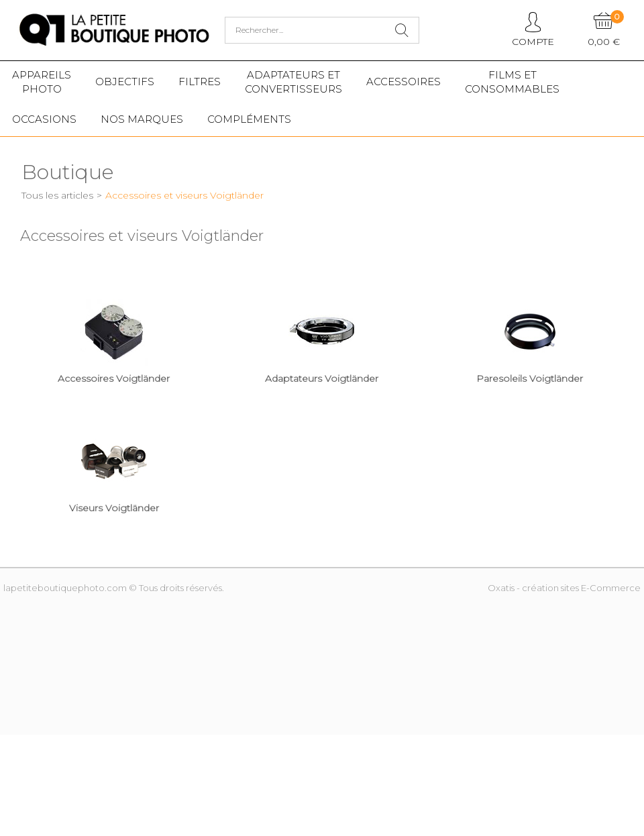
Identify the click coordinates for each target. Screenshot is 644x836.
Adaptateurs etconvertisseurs (293, 82)
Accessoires (404, 82)
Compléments (249, 119)
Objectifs (125, 82)
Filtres (200, 82)
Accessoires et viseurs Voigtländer (184, 195)
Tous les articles (57, 195)
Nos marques (142, 119)
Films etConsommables (512, 82)
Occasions (44, 119)
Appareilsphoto (42, 82)
